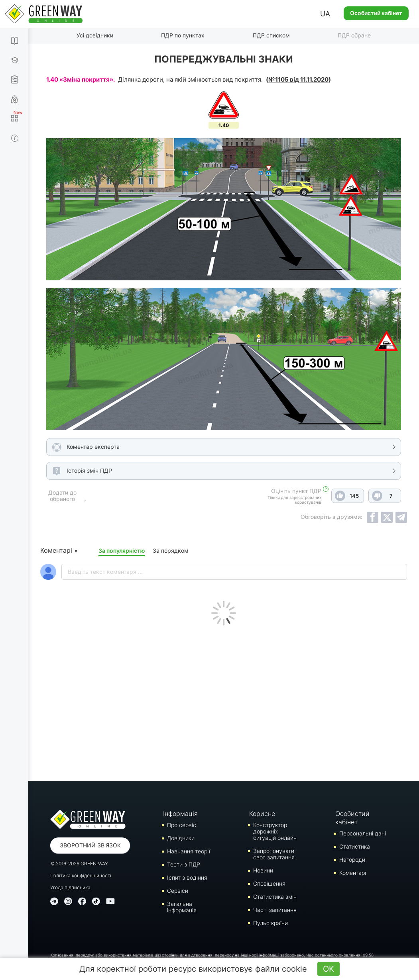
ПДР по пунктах (183, 35)
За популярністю (122, 551)
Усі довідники (95, 35)
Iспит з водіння (187, 877)
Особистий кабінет (376, 13)
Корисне (262, 814)
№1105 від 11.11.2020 (298, 79)
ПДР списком (271, 35)
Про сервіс (182, 825)
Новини (263, 870)
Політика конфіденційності (81, 875)
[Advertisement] (224, 701)
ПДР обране (354, 35)
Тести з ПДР (184, 864)
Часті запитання (275, 910)
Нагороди (352, 860)
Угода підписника (70, 887)
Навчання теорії (189, 851)
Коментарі (353, 873)
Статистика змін (275, 897)
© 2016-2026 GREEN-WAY (79, 864)
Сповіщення (269, 883)
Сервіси (178, 891)
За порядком (171, 551)
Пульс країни (270, 923)
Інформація (180, 814)
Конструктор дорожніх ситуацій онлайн (275, 831)
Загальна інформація (182, 907)
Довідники (181, 838)
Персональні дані (363, 833)
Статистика (355, 846)
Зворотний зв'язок (90, 845)
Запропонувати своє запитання (274, 854)
